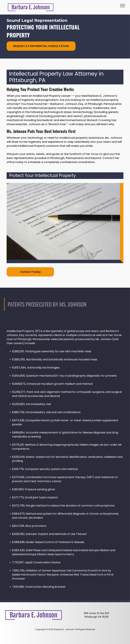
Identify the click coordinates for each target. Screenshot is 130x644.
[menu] (123, 6)
